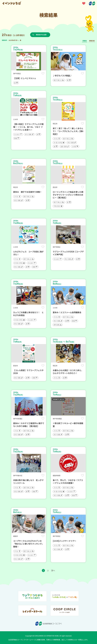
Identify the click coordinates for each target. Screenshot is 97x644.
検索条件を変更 (41, 35)
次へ (53, 570)
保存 (43, 73)
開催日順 (92, 41)
